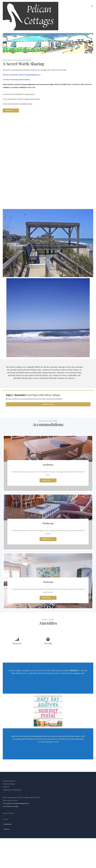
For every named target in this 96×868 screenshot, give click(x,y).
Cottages (44, 70)
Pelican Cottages (12, 806)
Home (6, 819)
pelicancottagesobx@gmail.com (18, 803)
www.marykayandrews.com (48, 742)
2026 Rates (8, 824)
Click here (74, 670)
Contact (7, 829)
